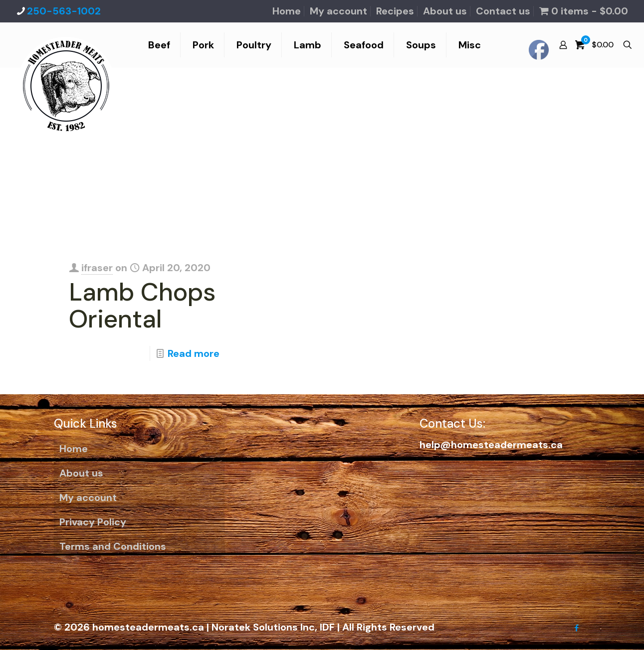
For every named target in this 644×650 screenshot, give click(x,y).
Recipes (395, 11)
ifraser (97, 268)
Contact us (503, 11)
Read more (194, 353)
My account (338, 11)
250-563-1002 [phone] (64, 11)
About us (445, 11)
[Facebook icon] (577, 628)
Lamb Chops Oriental (142, 306)
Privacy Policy (93, 522)
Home (287, 11)
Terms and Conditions (113, 546)
